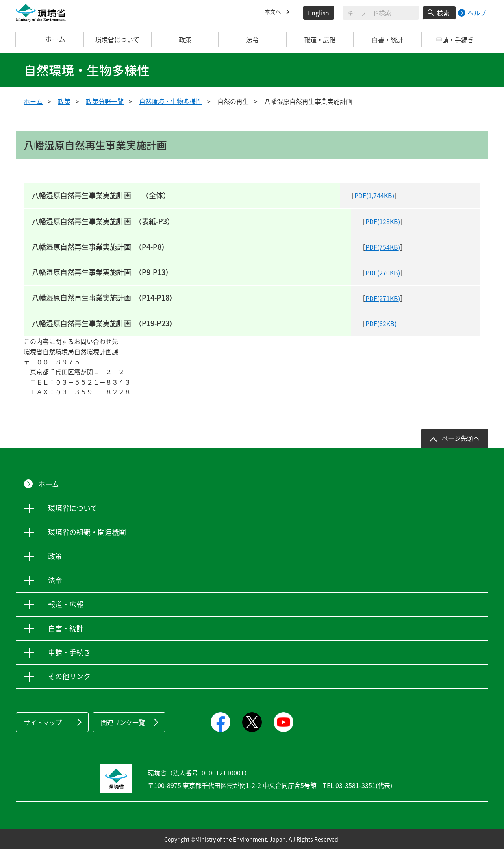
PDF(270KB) (383, 273)
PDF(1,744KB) (374, 195)
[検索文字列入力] (381, 13)
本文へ (274, 13)
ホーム (50, 39)
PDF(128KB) (383, 221)
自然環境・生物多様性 (170, 101)
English (319, 13)
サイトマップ (43, 722)
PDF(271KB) (383, 298)
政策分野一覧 (105, 101)
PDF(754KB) (383, 247)
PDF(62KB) (381, 323)
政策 (64, 101)
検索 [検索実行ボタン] (443, 13)
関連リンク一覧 (123, 722)
